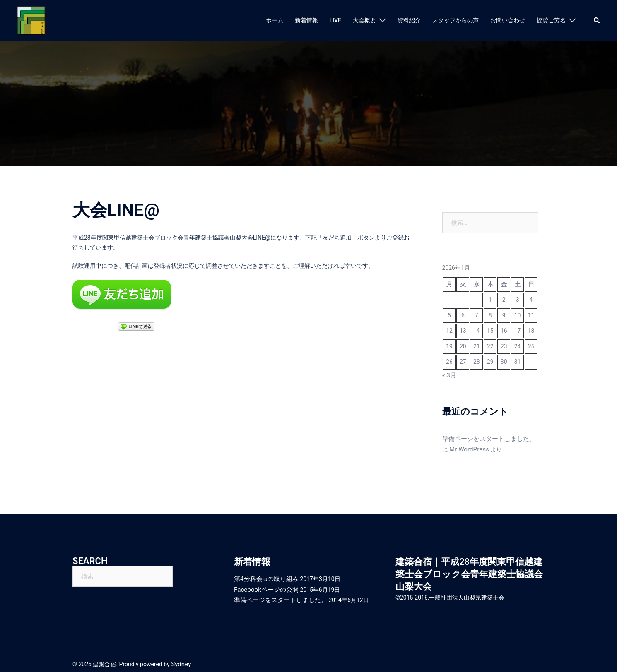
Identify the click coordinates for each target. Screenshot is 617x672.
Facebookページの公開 (264, 586)
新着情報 (306, 20)
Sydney (180, 659)
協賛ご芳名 (551, 20)
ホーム (275, 20)
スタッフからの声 (456, 20)
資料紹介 (409, 20)
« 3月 (449, 375)
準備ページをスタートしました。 (486, 437)
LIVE (335, 20)
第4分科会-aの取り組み (264, 576)
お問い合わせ (508, 20)
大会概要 (364, 20)
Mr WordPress (460, 447)
